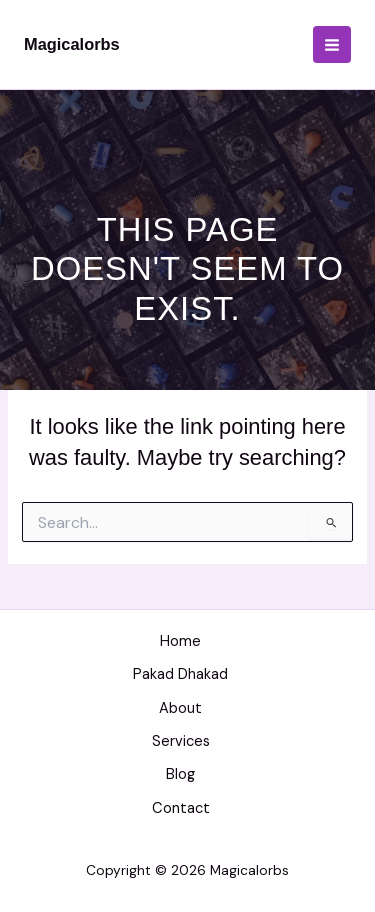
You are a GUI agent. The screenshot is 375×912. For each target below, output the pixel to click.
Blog (180, 774)
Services (181, 741)
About (180, 708)
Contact (181, 808)
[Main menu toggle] (332, 45)
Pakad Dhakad (180, 674)
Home (180, 641)
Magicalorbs (72, 44)
